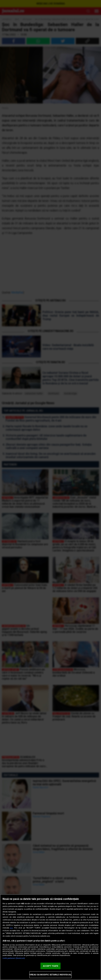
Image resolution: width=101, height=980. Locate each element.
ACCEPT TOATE (51, 966)
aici (11, 928)
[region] (50, 937)
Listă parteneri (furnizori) (14, 958)
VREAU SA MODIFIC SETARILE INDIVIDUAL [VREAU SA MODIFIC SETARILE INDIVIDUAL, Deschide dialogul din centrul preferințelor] (50, 975)
